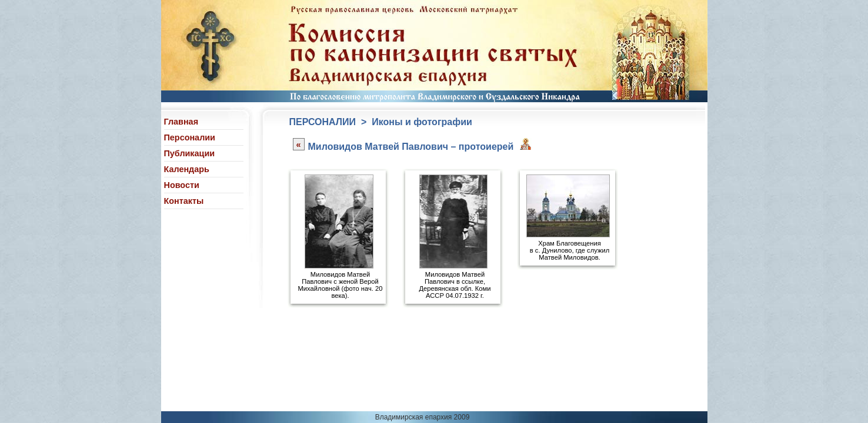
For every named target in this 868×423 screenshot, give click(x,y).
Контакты (184, 201)
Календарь (187, 169)
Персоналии (190, 137)
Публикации (190, 153)
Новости (182, 185)
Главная (181, 122)
